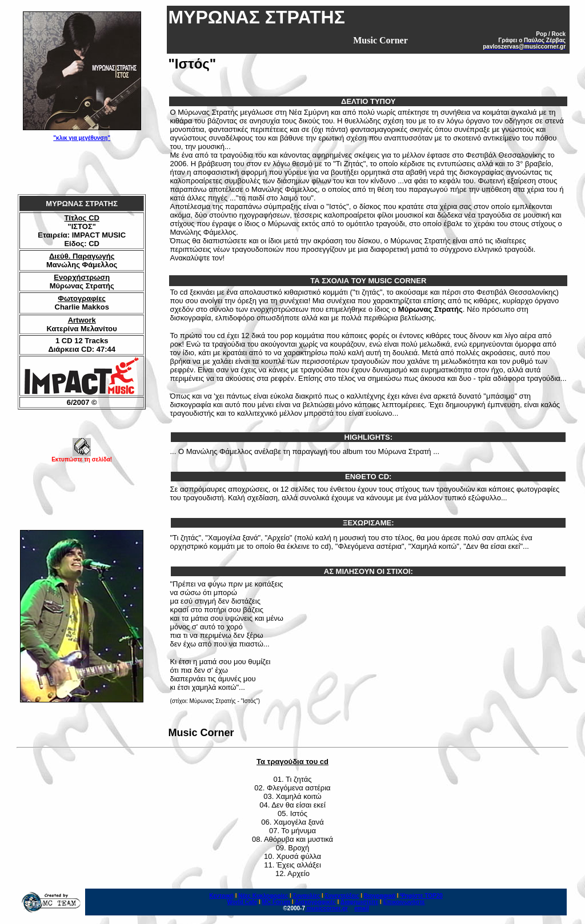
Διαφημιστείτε (359, 902)
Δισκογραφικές (315, 902)
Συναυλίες (306, 896)
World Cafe (243, 902)
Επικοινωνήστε (404, 902)
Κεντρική (221, 896)
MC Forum (276, 902)
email (362, 908)
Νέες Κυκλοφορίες (263, 896)
